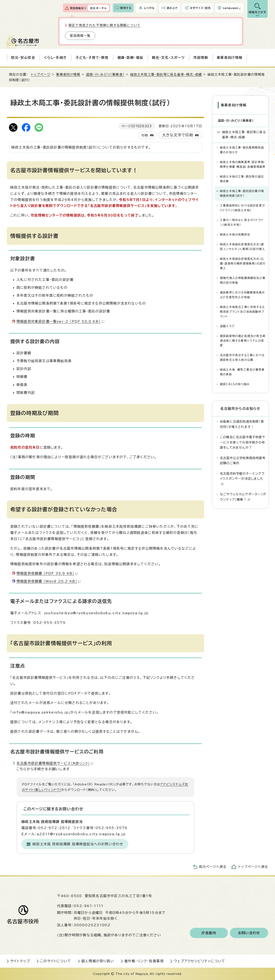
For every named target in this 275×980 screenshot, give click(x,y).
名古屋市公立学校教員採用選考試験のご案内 (243, 460)
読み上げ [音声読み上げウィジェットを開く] (172, 8)
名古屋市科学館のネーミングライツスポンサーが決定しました (242, 479)
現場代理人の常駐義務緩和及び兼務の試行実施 (243, 280)
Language (230, 8)
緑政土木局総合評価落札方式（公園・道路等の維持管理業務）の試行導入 (243, 264)
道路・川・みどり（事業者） (105, 74)
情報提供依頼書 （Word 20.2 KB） (49, 581)
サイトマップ (20, 961)
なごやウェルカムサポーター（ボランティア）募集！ (243, 497)
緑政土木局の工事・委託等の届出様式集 (242, 179)
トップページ (41, 74)
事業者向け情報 (230, 58)
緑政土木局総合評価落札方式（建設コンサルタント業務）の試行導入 (242, 247)
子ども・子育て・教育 (92, 58)
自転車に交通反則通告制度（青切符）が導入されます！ (242, 424)
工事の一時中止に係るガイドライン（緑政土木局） (242, 222)
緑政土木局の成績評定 (235, 235)
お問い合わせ (249, 933)
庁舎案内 (209, 933)
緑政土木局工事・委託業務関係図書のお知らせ (242, 150)
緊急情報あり (78, 8)
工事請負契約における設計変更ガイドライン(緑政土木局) (242, 208)
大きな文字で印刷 (178, 135)
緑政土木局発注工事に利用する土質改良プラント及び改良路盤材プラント (242, 312)
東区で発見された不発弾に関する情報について (104, 25)
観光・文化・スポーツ (168, 58)
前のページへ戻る (213, 867)
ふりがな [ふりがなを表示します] (149, 8)
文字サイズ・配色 (200, 8)
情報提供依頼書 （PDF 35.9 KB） (47, 573)
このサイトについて (56, 961)
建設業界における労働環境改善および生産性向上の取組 (242, 295)
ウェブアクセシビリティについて (200, 961)
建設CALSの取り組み (235, 384)
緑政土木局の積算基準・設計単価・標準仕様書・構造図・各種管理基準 (243, 164)
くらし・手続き (55, 58)
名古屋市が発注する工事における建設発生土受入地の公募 (242, 358)
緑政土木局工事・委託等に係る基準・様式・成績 (166, 74)
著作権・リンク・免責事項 (144, 961)
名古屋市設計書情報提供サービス (55, 763)
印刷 (145, 135)
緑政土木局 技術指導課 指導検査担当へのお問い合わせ (78, 844)
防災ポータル (98, 8)
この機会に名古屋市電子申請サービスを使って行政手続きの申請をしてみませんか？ (243, 442)
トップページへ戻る (253, 867)
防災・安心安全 (23, 58)
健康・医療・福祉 (130, 58)
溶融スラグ (227, 326)
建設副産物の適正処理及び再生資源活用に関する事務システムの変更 (243, 341)
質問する (126, 8)
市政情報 (201, 58)
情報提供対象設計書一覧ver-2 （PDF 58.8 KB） (60, 321)
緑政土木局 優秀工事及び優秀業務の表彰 (242, 372)
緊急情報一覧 (80, 36)
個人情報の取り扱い (98, 961)
